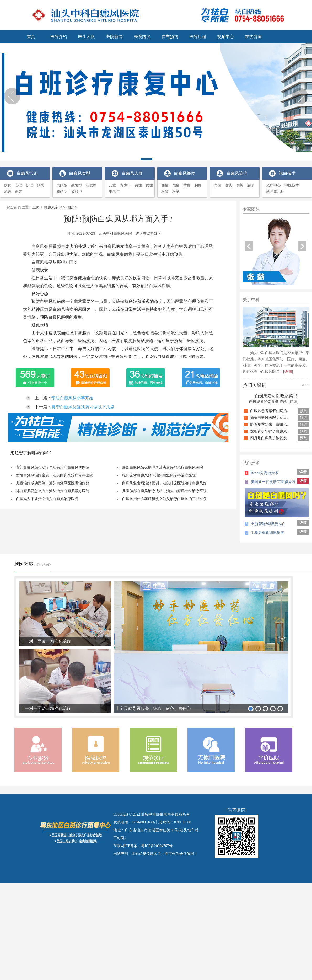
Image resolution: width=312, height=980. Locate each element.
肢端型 (62, 192)
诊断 (239, 185)
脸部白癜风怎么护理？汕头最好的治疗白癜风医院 (163, 467)
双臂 (165, 192)
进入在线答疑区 (148, 233)
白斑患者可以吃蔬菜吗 (276, 396)
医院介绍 (59, 37)
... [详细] (286, 372)
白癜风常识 (53, 207)
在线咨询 (253, 37)
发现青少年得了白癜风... (270, 431)
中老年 (114, 192)
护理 (30, 185)
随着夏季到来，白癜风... (270, 424)
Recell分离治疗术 (262, 473)
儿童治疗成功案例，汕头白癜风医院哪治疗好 (53, 483)
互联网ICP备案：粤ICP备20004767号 (143, 846)
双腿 (176, 192)
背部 (187, 185)
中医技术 (292, 185)
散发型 (77, 185)
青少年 (125, 185)
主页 (36, 207)
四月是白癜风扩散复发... (270, 438)
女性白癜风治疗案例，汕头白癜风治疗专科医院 (55, 475)
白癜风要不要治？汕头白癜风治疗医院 (47, 499)
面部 (165, 185)
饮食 (8, 185)
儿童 (112, 185)
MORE (305, 385)
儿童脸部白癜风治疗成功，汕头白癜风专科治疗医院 (164, 491)
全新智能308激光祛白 (265, 524)
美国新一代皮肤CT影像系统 (270, 482)
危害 (8, 192)
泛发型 (91, 185)
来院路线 (142, 37)
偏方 (19, 192)
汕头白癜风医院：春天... (270, 418)
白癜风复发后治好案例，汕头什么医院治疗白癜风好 (164, 483)
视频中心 (225, 37)
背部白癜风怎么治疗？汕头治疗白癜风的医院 (53, 467)
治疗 (250, 185)
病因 (217, 185)
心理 (19, 185)
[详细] (294, 402)
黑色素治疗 (275, 192)
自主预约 (170, 37)
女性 (149, 185)
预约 (304, 411)
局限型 (62, 185)
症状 (228, 185)
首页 (31, 37)
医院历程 (198, 37)
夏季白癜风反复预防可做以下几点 (83, 407)
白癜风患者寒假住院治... (270, 411)
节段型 (77, 192)
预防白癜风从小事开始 (72, 398)
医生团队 (87, 37)
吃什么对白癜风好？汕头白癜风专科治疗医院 (159, 475)
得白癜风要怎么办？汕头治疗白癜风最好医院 (53, 491)
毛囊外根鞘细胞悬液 (264, 533)
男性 (138, 185)
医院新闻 (114, 37)
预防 (41, 185)
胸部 (198, 185)
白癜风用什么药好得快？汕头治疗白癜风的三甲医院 (164, 499)
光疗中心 (273, 185)
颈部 (176, 185)
